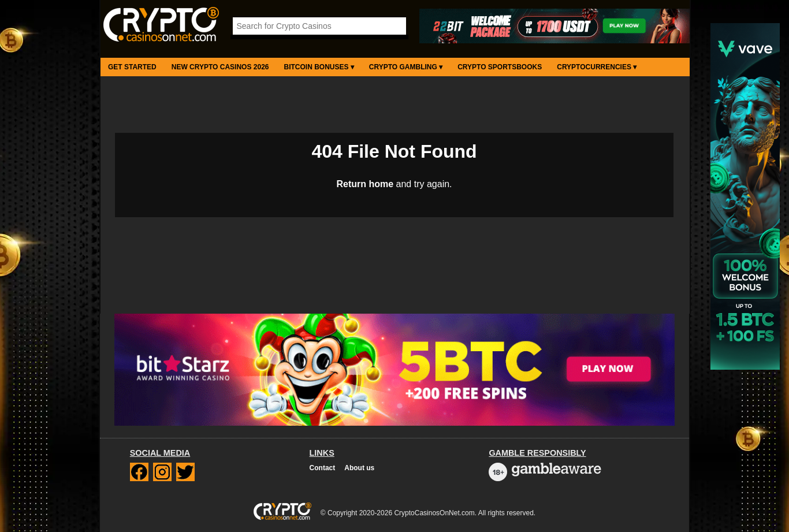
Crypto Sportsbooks (500, 67)
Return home (365, 184)
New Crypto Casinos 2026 (220, 67)
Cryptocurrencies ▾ (597, 67)
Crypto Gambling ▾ (406, 67)
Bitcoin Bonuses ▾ (319, 67)
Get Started (132, 67)
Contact (323, 468)
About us (359, 468)
